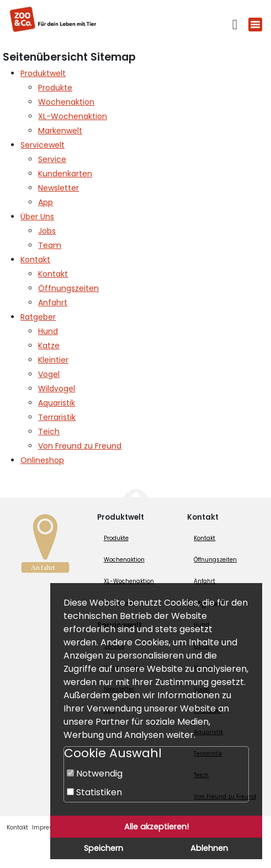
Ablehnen (209, 848)
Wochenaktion (124, 560)
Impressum (49, 827)
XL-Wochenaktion (129, 581)
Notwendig (95, 773)
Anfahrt (204, 581)
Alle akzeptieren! (156, 827)
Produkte (116, 538)
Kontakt (204, 538)
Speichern (103, 848)
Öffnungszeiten (215, 560)
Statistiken (94, 792)
